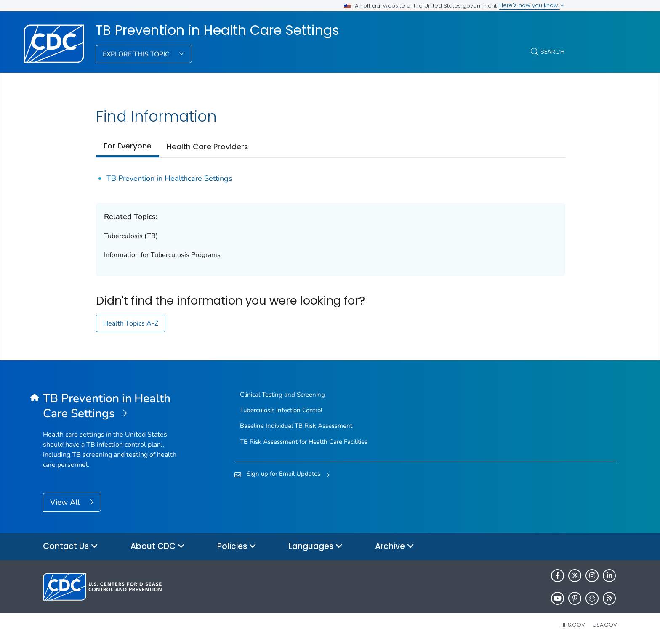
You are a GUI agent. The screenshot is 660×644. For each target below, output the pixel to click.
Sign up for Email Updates (283, 474)
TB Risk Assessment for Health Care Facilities (304, 442)
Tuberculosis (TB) (131, 236)
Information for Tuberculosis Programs (162, 255)
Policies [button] (237, 547)
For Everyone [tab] (128, 146)
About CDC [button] (158, 547)
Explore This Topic (137, 54)
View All (66, 502)
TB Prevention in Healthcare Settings (169, 178)
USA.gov (605, 625)
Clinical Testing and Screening (282, 395)
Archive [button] (395, 547)
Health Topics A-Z (131, 323)
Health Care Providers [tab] (208, 147)
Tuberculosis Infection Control (281, 410)
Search (552, 52)
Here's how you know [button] (532, 5)
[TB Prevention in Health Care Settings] (115, 406)
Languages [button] (316, 547)
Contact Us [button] (71, 547)
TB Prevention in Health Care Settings (217, 30)
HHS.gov (573, 625)
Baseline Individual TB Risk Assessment (296, 426)
